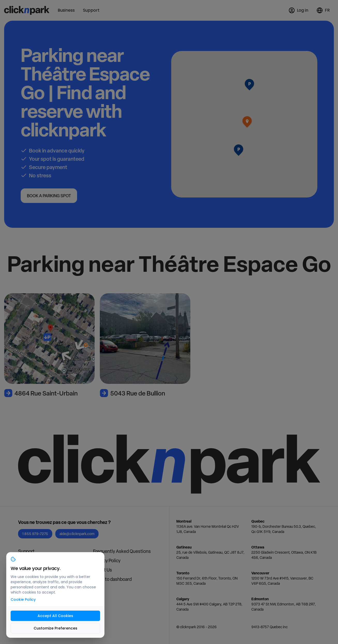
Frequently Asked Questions (122, 551)
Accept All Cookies (55, 616)
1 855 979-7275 (35, 534)
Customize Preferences (55, 628)
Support (26, 551)
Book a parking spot (49, 196)
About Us (103, 570)
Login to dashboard (112, 579)
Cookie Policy (23, 599)
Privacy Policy (107, 561)
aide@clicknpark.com (77, 534)
